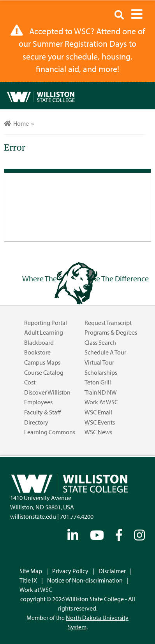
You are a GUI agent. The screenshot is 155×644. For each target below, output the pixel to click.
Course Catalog (44, 372)
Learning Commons (50, 432)
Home (16, 123)
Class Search (100, 342)
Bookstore (37, 352)
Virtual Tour (99, 362)
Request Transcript (108, 323)
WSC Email (98, 412)
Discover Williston (47, 392)
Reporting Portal (46, 323)
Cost (30, 382)
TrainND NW (101, 392)
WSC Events (100, 422)
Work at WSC (101, 402)
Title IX (28, 580)
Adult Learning (44, 332)
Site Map (31, 571)
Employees (38, 402)
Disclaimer (112, 571)
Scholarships (101, 372)
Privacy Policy (70, 571)
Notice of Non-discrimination (85, 580)
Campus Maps (42, 362)
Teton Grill (98, 382)
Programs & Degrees (111, 332)
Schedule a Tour (105, 352)
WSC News (98, 432)
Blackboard (39, 342)
